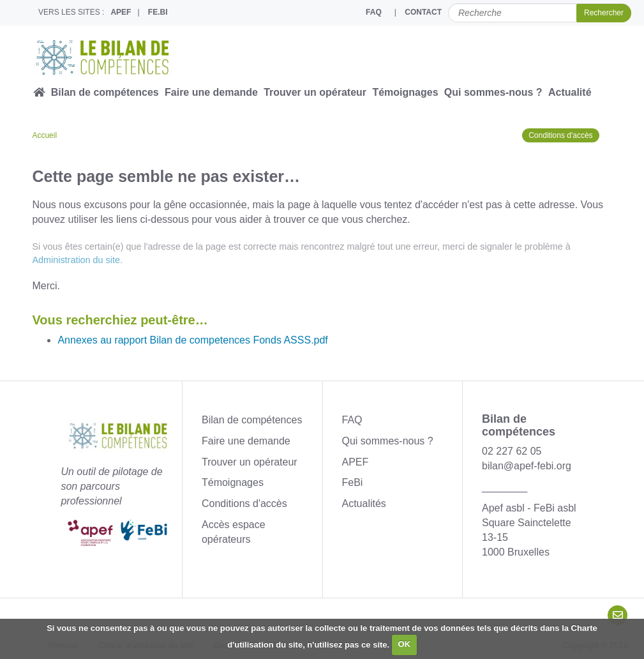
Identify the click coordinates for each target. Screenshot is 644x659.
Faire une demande (211, 92)
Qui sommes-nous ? (493, 92)
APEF (121, 12)
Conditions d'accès (560, 135)
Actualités (364, 504)
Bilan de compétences (105, 92)
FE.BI (158, 12)
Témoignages (405, 92)
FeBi (353, 482)
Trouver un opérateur (315, 92)
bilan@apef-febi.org (527, 466)
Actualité (570, 92)
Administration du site (76, 260)
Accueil (44, 135)
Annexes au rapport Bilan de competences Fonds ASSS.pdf (192, 340)
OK (405, 644)
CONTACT (423, 12)
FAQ (374, 12)
